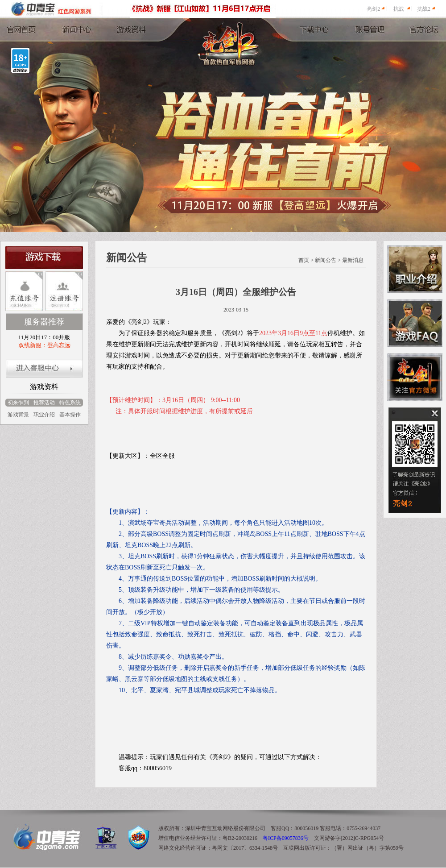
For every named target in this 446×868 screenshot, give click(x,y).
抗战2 (424, 9)
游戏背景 (18, 415)
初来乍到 (18, 403)
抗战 (399, 9)
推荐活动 (44, 403)
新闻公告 (326, 260)
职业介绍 (44, 415)
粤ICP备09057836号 (286, 838)
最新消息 (353, 260)
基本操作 (70, 415)
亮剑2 (373, 9)
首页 (304, 260)
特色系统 (70, 403)
